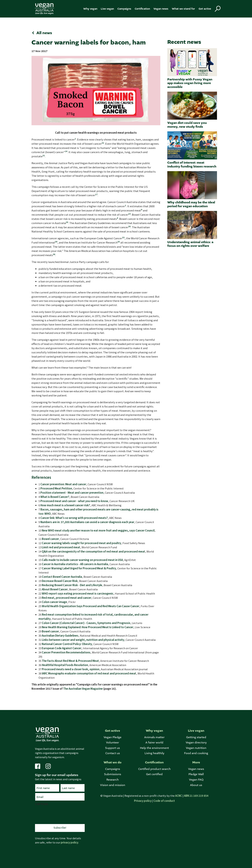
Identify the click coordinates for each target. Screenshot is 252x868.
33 (123, 237)
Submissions (113, 774)
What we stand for (183, 9)
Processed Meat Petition (56, 488)
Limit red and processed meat (61, 547)
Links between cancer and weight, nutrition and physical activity (83, 640)
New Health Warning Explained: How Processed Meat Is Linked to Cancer (88, 627)
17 (96, 194)
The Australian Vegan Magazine (83, 689)
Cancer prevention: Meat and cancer (63, 484)
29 (67, 222)
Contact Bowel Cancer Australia (62, 577)
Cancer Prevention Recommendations (66, 652)
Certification (142, 9)
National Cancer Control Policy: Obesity (67, 644)
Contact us (113, 753)
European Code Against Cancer (62, 648)
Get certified (154, 774)
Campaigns (124, 9)
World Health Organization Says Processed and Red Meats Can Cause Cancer (91, 606)
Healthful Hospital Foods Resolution (65, 665)
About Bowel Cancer (55, 589)
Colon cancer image (54, 602)
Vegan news (161, 9)
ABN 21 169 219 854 (196, 796)
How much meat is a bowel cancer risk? (65, 505)
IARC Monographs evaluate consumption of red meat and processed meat (89, 673)
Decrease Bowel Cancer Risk (60, 581)
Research (113, 780)
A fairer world (154, 743)
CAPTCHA (41, 804)
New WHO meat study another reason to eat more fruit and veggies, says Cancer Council (98, 530)
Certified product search (154, 769)
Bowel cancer (50, 539)
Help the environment (154, 748)
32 (103, 143)
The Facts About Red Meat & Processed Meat (70, 661)
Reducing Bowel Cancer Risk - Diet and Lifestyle (72, 585)
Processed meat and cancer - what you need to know (74, 501)
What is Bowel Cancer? (55, 497)
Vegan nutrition (196, 748)
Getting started (196, 737)
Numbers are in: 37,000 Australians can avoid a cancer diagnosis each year (87, 522)
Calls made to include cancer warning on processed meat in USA (82, 560)
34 (56, 242)
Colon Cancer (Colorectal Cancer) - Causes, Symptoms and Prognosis (86, 623)
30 (129, 226)
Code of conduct (164, 801)
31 (44, 155)
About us (196, 785)
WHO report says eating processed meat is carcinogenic (78, 593)
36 (54, 254)
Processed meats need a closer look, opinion (71, 669)
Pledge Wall (196, 774)
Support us (113, 748)
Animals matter (154, 737)
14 (66, 151)
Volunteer (113, 743)
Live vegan (107, 9)
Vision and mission (113, 785)
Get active (205, 9)
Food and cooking (196, 753)
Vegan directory (196, 743)
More (196, 762)
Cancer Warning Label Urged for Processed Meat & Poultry (79, 568)
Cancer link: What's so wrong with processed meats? (74, 518)
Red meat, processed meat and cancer (67, 598)
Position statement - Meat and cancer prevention (72, 493)
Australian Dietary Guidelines (60, 635)
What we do (113, 762)
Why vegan (90, 9)
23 (129, 214)
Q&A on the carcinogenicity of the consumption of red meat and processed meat (93, 551)
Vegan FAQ (196, 780)
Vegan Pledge (113, 737)
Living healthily (154, 753)
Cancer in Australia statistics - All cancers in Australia (75, 564)
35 (119, 242)
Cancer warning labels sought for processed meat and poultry (81, 543)
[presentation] (62, 814)
